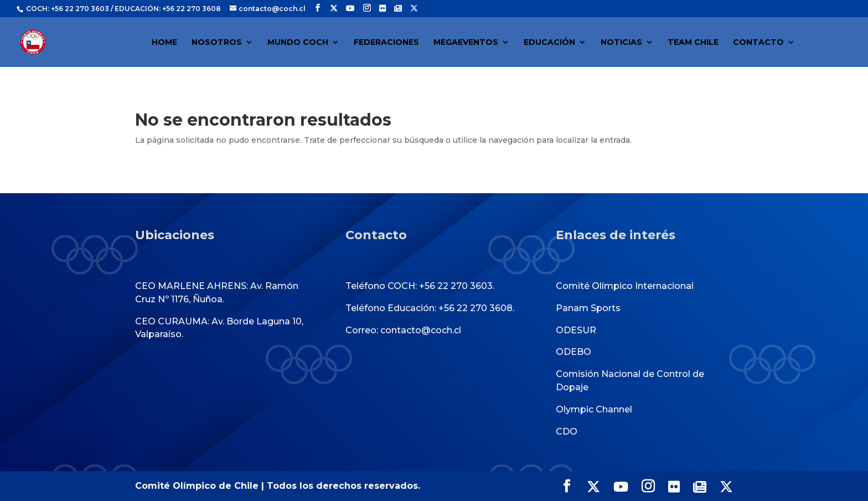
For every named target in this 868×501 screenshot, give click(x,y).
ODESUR (576, 330)
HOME (164, 43)
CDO (567, 432)
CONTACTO (758, 43)
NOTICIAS (621, 43)
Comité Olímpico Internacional (625, 286)
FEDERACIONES (386, 43)
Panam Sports (588, 308)
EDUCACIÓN (549, 43)
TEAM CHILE (693, 43)
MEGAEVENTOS (466, 43)
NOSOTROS (217, 43)
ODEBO (573, 352)
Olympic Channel (594, 409)
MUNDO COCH (298, 43)
